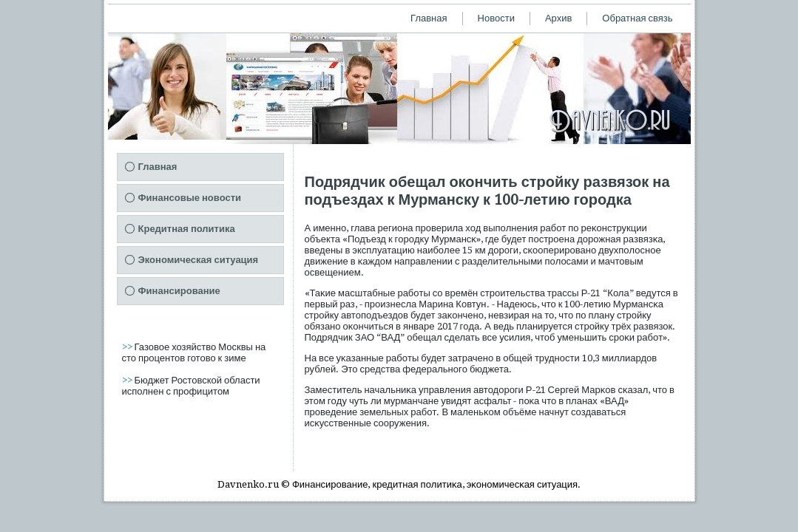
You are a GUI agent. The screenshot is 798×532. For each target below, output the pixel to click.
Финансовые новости (190, 198)
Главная (429, 18)
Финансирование (179, 291)
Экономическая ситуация (199, 260)
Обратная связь (637, 18)
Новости (496, 18)
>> (128, 347)
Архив (558, 18)
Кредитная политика (187, 229)
